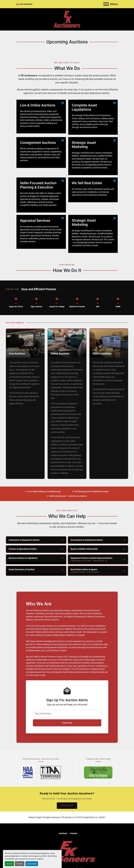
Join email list (26, 4)
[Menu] (106, 4)
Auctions (63, 833)
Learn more (32, 864)
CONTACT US (67, 806)
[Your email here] (67, 713)
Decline (20, 864)
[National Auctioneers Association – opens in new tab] (28, 772)
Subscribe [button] (67, 723)
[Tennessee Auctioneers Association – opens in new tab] (51, 772)
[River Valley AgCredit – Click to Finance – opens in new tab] (98, 772)
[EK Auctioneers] (67, 851)
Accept (9, 864)
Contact (74, 833)
